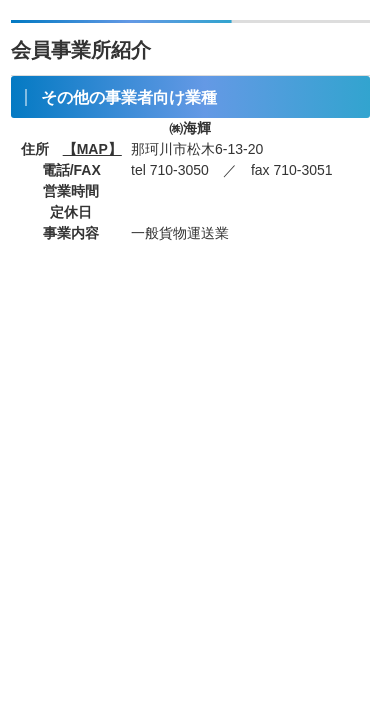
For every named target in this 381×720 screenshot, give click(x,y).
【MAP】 (92, 149)
